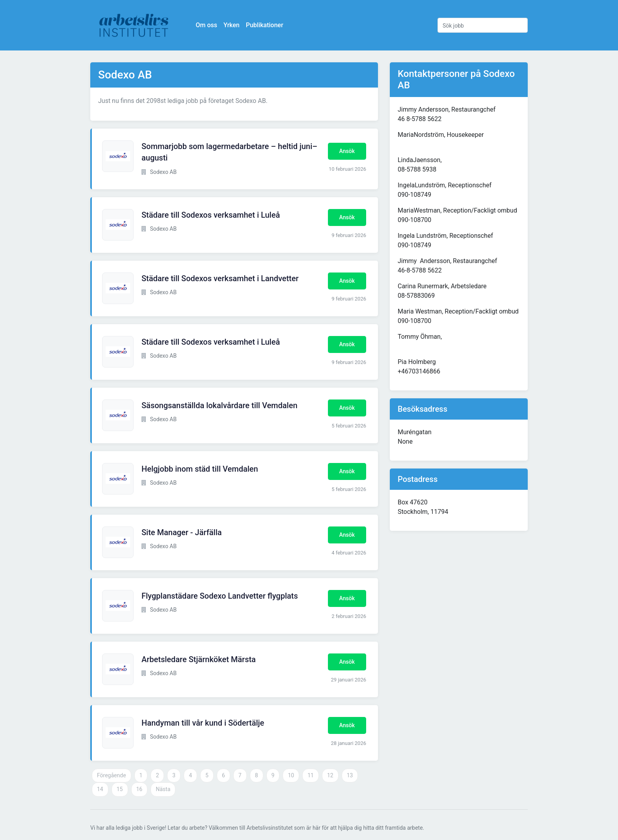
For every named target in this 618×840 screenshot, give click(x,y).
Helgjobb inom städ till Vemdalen (200, 469)
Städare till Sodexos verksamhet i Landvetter (220, 278)
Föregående (112, 775)
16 (140, 789)
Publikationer (265, 25)
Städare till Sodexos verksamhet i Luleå (211, 215)
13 (350, 775)
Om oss (207, 25)
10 (291, 775)
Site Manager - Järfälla (182, 532)
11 (311, 775)
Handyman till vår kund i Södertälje (203, 723)
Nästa (163, 789)
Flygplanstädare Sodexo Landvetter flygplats (220, 596)
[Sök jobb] (483, 25)
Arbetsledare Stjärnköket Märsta (199, 659)
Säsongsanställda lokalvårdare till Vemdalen (220, 405)
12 (330, 775)
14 (100, 789)
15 (120, 789)
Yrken (232, 25)
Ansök (347, 151)
